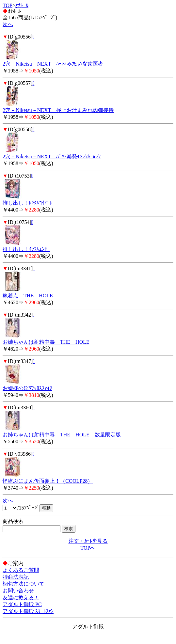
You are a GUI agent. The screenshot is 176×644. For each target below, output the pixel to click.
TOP (8, 5)
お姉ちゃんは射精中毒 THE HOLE (46, 342)
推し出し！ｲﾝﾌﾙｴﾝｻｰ (26, 249)
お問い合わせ (18, 591)
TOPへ (88, 548)
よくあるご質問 (21, 570)
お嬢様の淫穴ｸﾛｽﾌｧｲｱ (27, 388)
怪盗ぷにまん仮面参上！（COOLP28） (48, 481)
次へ (8, 24)
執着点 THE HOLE (28, 296)
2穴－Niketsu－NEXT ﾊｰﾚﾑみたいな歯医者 (53, 64)
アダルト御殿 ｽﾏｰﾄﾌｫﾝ (28, 611)
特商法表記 (16, 577)
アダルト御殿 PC (22, 604)
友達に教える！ (21, 597)
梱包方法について (24, 584)
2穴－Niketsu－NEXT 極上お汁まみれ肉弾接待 (58, 110)
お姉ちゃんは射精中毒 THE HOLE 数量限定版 (62, 435)
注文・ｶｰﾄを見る (88, 541)
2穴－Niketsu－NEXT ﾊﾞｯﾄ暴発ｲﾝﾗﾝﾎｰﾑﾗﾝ (52, 157)
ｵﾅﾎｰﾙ (22, 5)
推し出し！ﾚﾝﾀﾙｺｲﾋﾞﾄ (27, 203)
